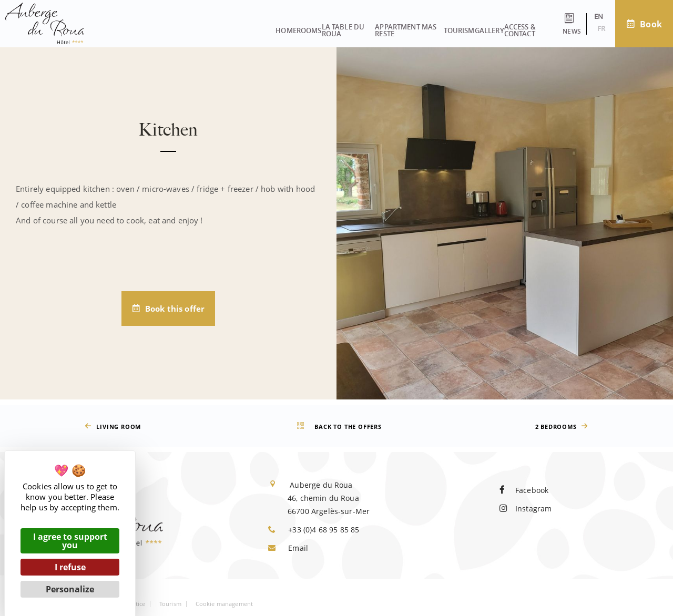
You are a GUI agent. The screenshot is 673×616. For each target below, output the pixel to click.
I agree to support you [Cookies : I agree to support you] (70, 541)
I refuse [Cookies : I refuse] (70, 567)
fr (570, 28)
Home (119, 27)
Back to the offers (338, 426)
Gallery (424, 27)
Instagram (526, 509)
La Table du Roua (217, 27)
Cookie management (225, 604)
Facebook (524, 490)
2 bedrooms (563, 427)
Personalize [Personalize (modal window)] (70, 589)
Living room (111, 427)
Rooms (157, 27)
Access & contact (486, 27)
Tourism (378, 27)
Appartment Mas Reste (306, 27)
